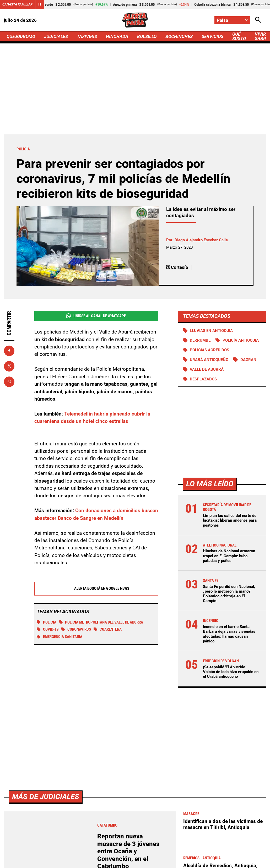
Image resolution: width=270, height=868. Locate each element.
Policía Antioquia (241, 340)
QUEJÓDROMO (21, 36)
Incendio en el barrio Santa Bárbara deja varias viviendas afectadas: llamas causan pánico (229, 634)
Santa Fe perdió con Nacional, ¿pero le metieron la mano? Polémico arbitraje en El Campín (229, 594)
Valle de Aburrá (207, 369)
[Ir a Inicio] (135, 20)
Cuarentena (108, 630)
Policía (47, 623)
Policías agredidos (209, 350)
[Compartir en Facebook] (9, 351)
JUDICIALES (56, 36)
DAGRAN (248, 360)
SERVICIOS (212, 36)
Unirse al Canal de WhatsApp (96, 316)
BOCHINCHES (179, 36)
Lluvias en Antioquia (211, 331)
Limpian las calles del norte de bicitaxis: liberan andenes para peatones (230, 520)
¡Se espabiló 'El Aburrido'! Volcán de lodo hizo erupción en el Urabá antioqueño (231, 672)
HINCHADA (117, 36)
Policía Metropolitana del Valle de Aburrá (101, 623)
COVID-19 (48, 630)
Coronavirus (76, 630)
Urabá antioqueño (209, 360)
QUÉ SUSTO (239, 36)
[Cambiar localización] (232, 20)
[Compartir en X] (9, 366)
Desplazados (203, 379)
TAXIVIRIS (87, 36)
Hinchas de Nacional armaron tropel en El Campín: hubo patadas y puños (229, 556)
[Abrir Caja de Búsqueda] (258, 20)
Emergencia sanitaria (60, 637)
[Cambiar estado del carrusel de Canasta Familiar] (40, 4)
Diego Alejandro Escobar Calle (201, 240)
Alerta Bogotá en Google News (96, 589)
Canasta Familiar (17, 4)
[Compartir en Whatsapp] (9, 382)
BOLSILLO (147, 36)
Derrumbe (200, 340)
